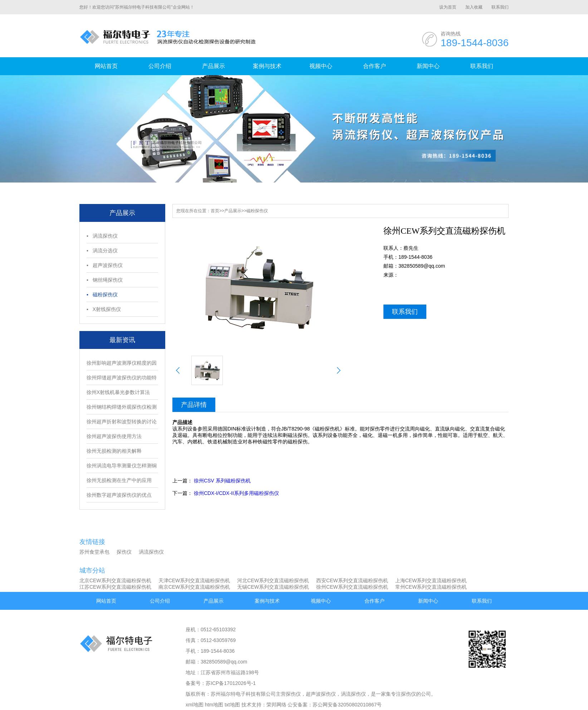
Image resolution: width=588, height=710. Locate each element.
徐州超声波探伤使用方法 (114, 436)
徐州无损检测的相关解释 (114, 451)
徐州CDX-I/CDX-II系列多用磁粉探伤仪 (236, 493)
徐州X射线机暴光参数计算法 (118, 392)
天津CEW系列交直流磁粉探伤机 (194, 580)
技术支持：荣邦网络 (264, 705)
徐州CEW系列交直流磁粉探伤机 (352, 587)
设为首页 (448, 7)
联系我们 (500, 7)
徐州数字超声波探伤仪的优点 (119, 495)
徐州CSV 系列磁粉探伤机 (222, 481)
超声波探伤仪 (321, 694)
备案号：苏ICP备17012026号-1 (221, 683)
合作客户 (374, 66)
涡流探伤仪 (151, 552)
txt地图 (232, 705)
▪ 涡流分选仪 (102, 251)
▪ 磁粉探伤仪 (102, 295)
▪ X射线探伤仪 (104, 309)
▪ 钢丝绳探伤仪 (105, 280)
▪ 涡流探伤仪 (102, 236)
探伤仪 (124, 552)
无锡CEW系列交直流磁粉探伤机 (273, 587)
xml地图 (195, 705)
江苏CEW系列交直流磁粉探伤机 (115, 587)
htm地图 (214, 705)
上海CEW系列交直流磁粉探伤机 (431, 580)
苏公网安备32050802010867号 (347, 705)
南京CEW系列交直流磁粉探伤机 (194, 587)
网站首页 (106, 66)
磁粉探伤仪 (257, 211)
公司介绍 (160, 66)
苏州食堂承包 (94, 552)
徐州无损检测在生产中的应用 (119, 480)
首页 (215, 211)
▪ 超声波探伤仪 (105, 265)
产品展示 (214, 66)
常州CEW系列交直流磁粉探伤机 (431, 587)
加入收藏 (474, 7)
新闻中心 (428, 66)
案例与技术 (267, 66)
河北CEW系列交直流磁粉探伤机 (273, 580)
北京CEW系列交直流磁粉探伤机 (115, 580)
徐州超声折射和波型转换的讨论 (122, 422)
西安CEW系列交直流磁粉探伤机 (352, 580)
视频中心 (321, 66)
